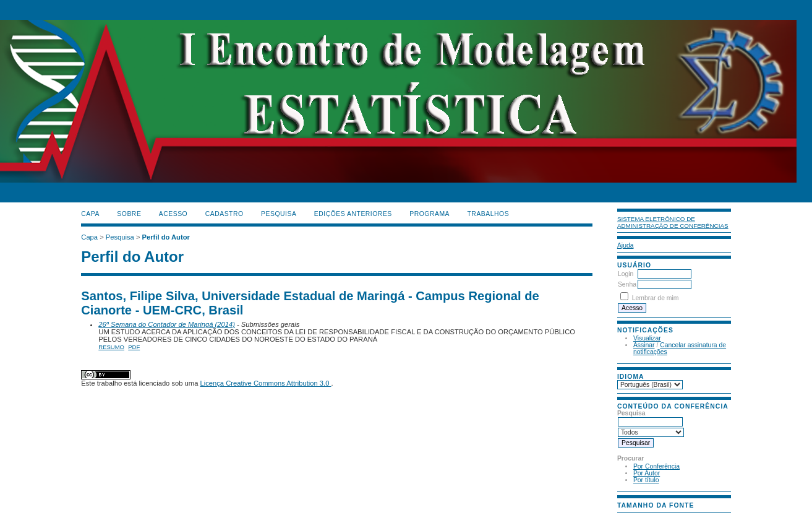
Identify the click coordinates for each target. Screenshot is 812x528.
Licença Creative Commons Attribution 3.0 (265, 383)
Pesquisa (279, 214)
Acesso (173, 214)
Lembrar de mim (656, 298)
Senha (627, 284)
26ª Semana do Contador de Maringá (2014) (167, 324)
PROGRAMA (430, 214)
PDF (134, 347)
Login (626, 274)
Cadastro (224, 214)
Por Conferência (656, 466)
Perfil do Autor (166, 237)
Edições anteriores (353, 214)
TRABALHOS (488, 214)
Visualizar (647, 338)
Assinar (644, 345)
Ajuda (626, 245)
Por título (646, 480)
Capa (90, 214)
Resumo (111, 347)
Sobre (129, 214)
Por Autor (647, 473)
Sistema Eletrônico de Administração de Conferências (673, 222)
